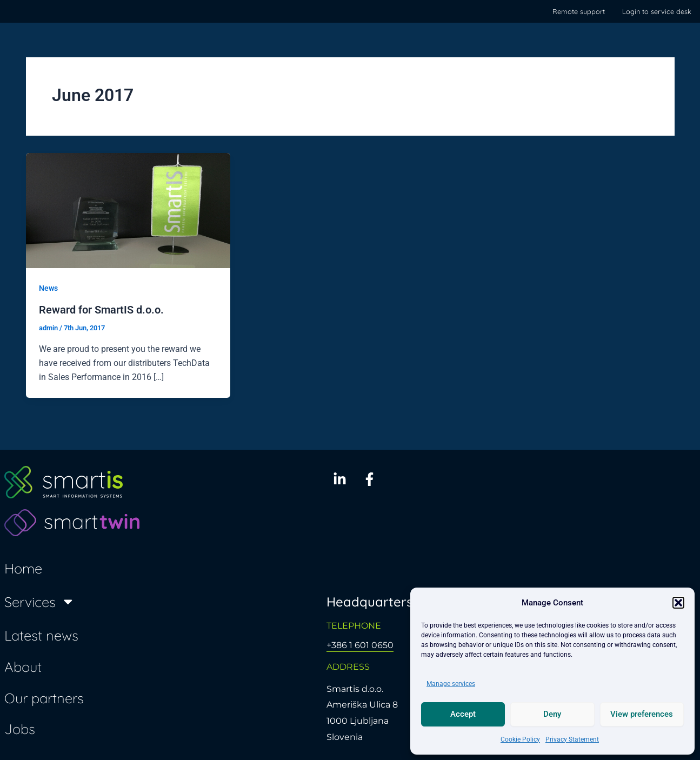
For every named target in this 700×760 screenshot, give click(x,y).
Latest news (41, 635)
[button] (678, 603)
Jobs (20, 728)
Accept (463, 714)
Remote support (579, 11)
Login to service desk (657, 11)
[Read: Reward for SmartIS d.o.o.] (128, 210)
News (48, 288)
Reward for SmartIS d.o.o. (101, 309)
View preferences (642, 714)
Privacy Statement (572, 739)
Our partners (44, 697)
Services (40, 601)
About (23, 666)
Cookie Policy (520, 739)
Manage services (451, 684)
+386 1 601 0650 (360, 645)
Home (23, 568)
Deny (552, 714)
